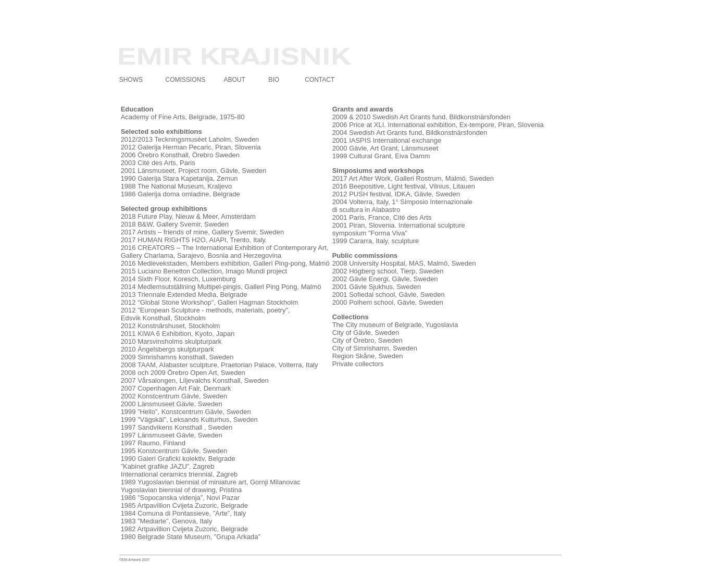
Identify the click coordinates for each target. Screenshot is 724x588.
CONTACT (320, 80)
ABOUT (234, 80)
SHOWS (131, 80)
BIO (274, 80)
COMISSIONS (186, 80)
